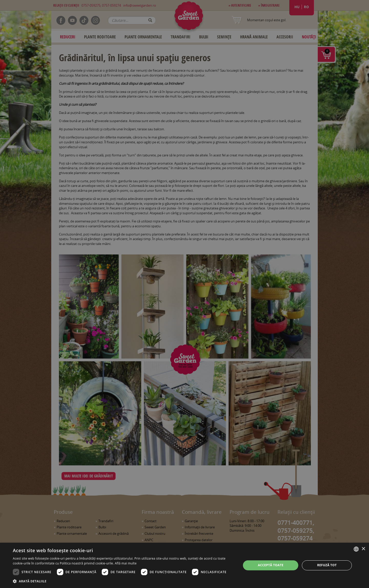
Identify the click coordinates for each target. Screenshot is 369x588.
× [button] (363, 549)
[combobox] (356, 549)
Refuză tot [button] (327, 565)
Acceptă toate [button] (271, 565)
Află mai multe (126, 563)
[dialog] (184, 565)
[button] (124, 581)
